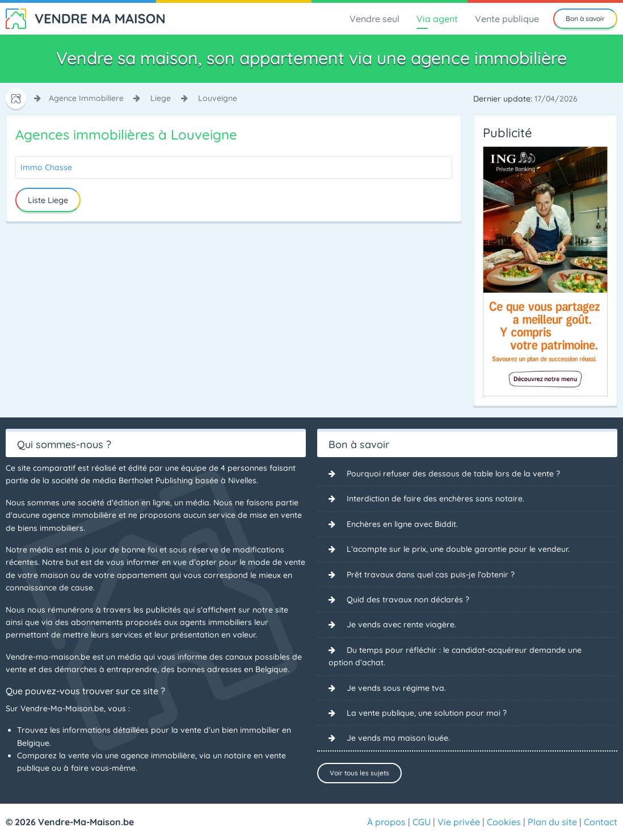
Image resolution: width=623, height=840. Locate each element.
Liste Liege (48, 200)
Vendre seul (374, 19)
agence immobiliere (86, 98)
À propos (386, 822)
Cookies (504, 822)
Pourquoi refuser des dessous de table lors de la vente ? (453, 474)
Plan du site (552, 822)
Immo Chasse (46, 167)
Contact (601, 822)
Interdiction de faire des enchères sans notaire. (435, 499)
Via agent (437, 19)
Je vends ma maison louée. (398, 738)
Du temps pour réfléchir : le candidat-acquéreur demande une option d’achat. (455, 656)
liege (161, 98)
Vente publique (507, 19)
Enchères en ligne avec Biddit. (402, 524)
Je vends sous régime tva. (396, 688)
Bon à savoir (585, 18)
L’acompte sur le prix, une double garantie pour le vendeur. (458, 549)
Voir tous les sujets (359, 773)
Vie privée (459, 822)
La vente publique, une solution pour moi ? (427, 713)
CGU (422, 822)
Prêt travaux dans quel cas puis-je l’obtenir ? (431, 575)
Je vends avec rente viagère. (401, 624)
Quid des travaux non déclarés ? (408, 600)
